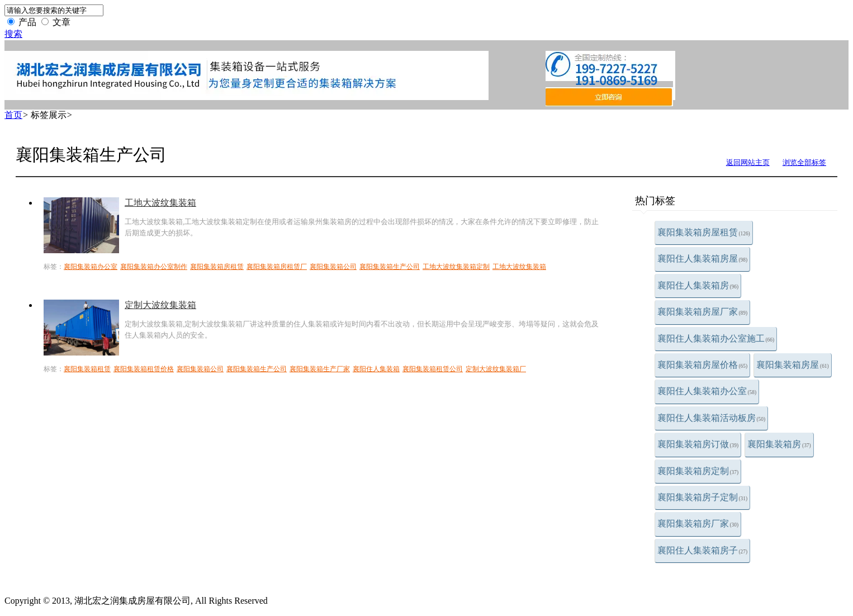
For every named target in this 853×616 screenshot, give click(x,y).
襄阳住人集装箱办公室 (707, 391)
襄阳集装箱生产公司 (390, 267)
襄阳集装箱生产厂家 (320, 369)
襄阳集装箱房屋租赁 (704, 232)
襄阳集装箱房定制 (698, 471)
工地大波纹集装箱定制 (456, 267)
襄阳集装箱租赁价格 (144, 369)
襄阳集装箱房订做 (698, 444)
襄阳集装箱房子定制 (703, 497)
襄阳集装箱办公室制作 (154, 267)
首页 (13, 115)
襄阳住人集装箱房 (698, 285)
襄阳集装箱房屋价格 (703, 365)
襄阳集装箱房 (779, 444)
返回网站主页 (748, 162)
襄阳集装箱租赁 (87, 369)
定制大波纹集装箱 (160, 305)
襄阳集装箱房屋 (793, 365)
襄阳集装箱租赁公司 (433, 369)
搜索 (13, 34)
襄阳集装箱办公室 (91, 267)
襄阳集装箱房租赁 (217, 267)
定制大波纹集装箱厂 (496, 369)
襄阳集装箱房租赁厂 (277, 267)
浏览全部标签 (804, 162)
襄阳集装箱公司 (333, 267)
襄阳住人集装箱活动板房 (712, 418)
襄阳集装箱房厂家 (698, 523)
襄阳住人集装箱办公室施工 (716, 338)
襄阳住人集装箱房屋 (703, 259)
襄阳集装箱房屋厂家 (703, 312)
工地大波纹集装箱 (160, 203)
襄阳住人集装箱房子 (703, 550)
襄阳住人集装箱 (376, 369)
